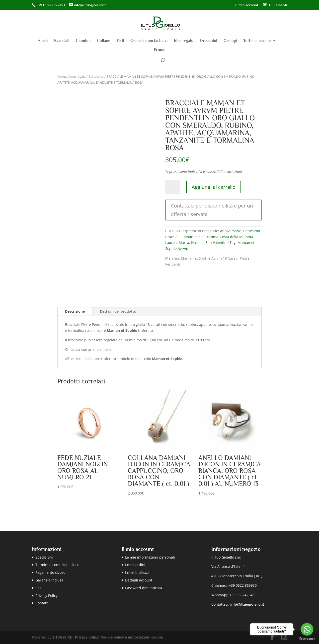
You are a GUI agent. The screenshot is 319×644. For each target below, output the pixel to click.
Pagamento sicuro (50, 572)
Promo (160, 50)
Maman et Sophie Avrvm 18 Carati (209, 258)
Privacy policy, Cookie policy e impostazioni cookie (119, 637)
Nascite (197, 243)
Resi (39, 588)
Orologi (230, 41)
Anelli (43, 41)
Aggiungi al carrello (214, 187)
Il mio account (247, 5)
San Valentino (217, 243)
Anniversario (231, 231)
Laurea (171, 243)
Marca (184, 243)
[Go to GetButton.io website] (307, 639)
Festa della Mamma (237, 237)
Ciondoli (83, 41)
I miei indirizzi (137, 572)
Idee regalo (184, 41)
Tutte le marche (257, 41)
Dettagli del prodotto (118, 311)
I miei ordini (135, 565)
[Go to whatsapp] (307, 629)
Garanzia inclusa (49, 580)
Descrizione (75, 311)
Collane (104, 41)
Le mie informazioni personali (150, 557)
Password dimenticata (144, 588)
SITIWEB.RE (62, 637)
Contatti (42, 603)
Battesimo (96, 76)
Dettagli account (139, 580)
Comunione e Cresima (200, 237)
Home (62, 76)
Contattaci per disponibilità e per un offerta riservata (212, 210)
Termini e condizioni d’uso (57, 565)
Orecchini (208, 41)
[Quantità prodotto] (173, 187)
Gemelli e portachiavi (149, 41)
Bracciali (62, 41)
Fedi (120, 41)
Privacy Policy (46, 596)
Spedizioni (44, 557)
